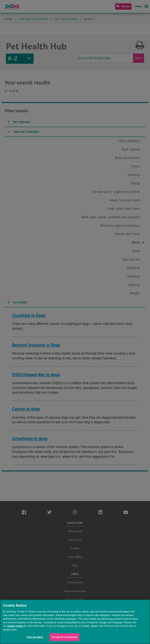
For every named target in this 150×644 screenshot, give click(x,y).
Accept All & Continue (65, 637)
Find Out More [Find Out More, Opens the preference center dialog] (35, 637)
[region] (75, 622)
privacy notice (15, 626)
